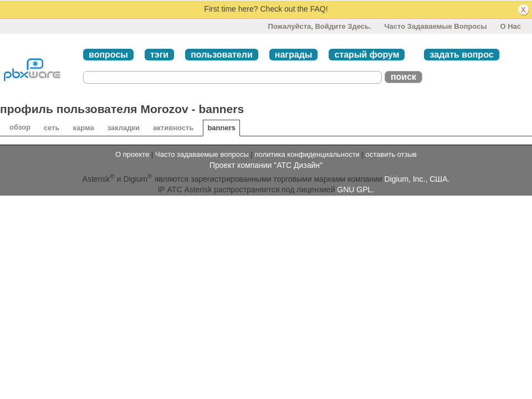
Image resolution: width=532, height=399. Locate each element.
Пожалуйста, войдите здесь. (319, 26)
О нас (510, 26)
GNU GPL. (355, 190)
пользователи (222, 55)
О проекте (132, 154)
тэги (159, 55)
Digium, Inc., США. (417, 179)
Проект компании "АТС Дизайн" (266, 165)
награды (294, 55)
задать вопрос (461, 55)
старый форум (367, 55)
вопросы (108, 55)
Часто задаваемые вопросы (435, 26)
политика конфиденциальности (307, 154)
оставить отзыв (391, 154)
